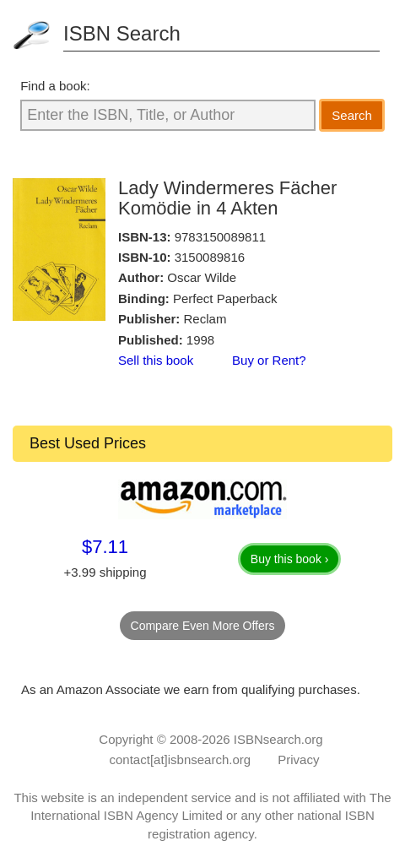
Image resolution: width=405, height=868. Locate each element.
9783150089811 (220, 237)
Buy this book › (290, 559)
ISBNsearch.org (278, 739)
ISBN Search (122, 33)
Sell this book (156, 360)
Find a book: (55, 86)
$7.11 (105, 547)
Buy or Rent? (269, 360)
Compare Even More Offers (203, 626)
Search (352, 115)
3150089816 (210, 257)
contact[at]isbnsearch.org (181, 759)
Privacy (298, 759)
